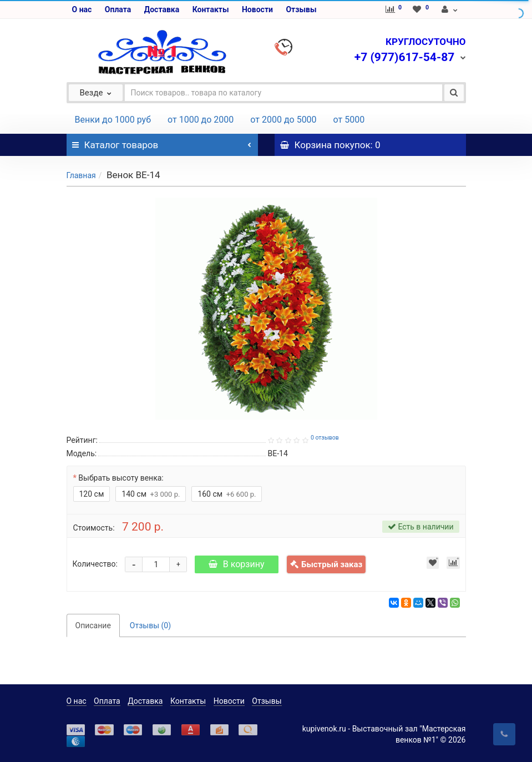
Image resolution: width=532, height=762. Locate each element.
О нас (82, 9)
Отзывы (301, 9)
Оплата (118, 9)
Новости (257, 9)
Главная (81, 175)
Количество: (95, 564)
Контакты (211, 9)
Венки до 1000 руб (113, 120)
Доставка (162, 9)
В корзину (237, 564)
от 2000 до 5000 (283, 120)
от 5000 (349, 120)
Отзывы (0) (150, 625)
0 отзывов (325, 438)
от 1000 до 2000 (201, 120)
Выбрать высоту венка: (121, 478)
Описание (93, 625)
